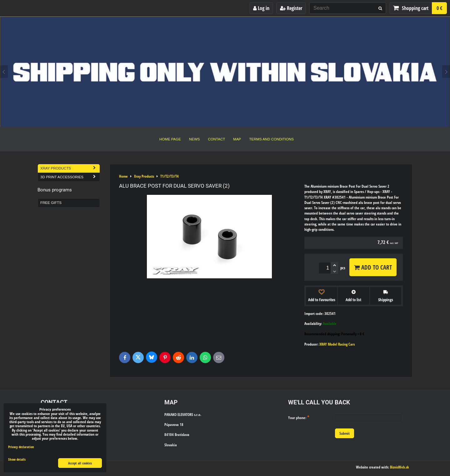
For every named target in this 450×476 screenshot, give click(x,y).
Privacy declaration (21, 447)
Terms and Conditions (271, 139)
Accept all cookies (80, 463)
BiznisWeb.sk (400, 467)
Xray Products (70, 168)
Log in (261, 8)
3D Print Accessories (70, 177)
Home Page (170, 139)
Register (291, 8)
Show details (17, 459)
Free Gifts (51, 203)
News (195, 139)
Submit (345, 433)
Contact (217, 139)
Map (237, 139)
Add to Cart (373, 267)
